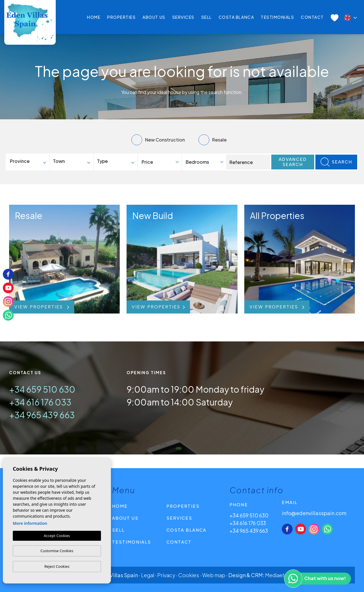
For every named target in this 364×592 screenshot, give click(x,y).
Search (336, 162)
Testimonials (277, 17)
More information (30, 523)
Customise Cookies (57, 551)
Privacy (166, 575)
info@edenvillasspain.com (314, 513)
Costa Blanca (236, 17)
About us (154, 17)
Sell (207, 17)
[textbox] (30, 161)
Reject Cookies (57, 566)
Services (183, 17)
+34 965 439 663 (42, 415)
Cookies (189, 575)
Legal (148, 575)
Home (94, 17)
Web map (214, 575)
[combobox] (29, 162)
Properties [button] (121, 17)
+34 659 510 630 (42, 389)
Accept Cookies (57, 536)
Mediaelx (276, 575)
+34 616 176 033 (40, 402)
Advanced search (293, 162)
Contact (312, 17)
